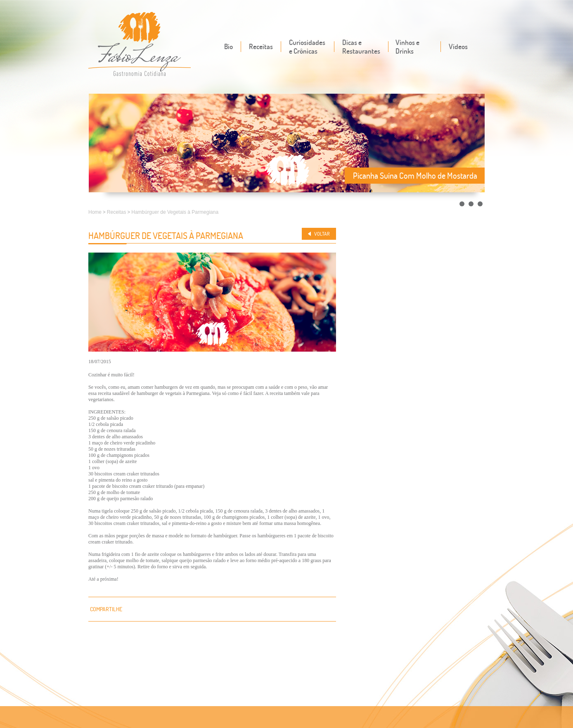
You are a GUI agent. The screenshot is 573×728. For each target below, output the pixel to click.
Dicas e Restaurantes (361, 47)
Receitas (261, 46)
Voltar (322, 234)
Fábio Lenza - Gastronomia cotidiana (140, 45)
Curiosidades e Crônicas (307, 47)
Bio (228, 46)
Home (95, 212)
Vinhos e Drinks (407, 47)
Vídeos (458, 46)
